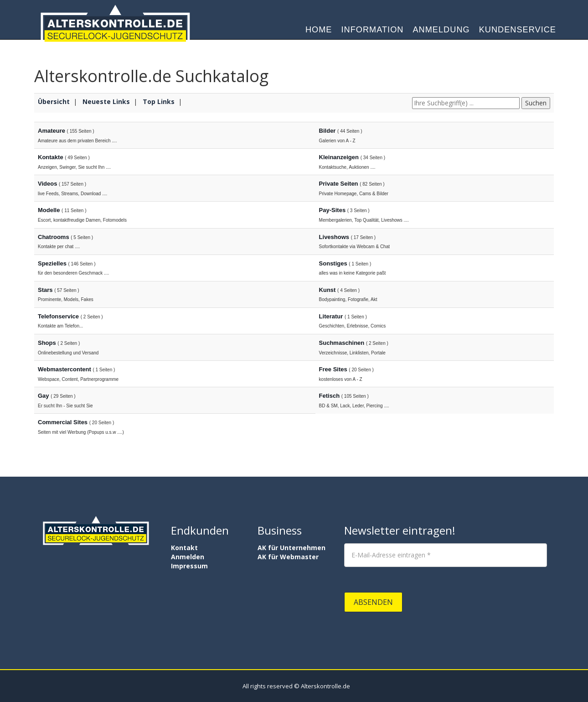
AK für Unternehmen (291, 548)
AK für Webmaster (288, 557)
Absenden (373, 602)
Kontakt (184, 548)
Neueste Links (106, 101)
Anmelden (188, 557)
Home (319, 32)
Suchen (536, 103)
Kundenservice (518, 32)
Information (373, 32)
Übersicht (54, 101)
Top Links (159, 101)
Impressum (189, 566)
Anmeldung (441, 32)
